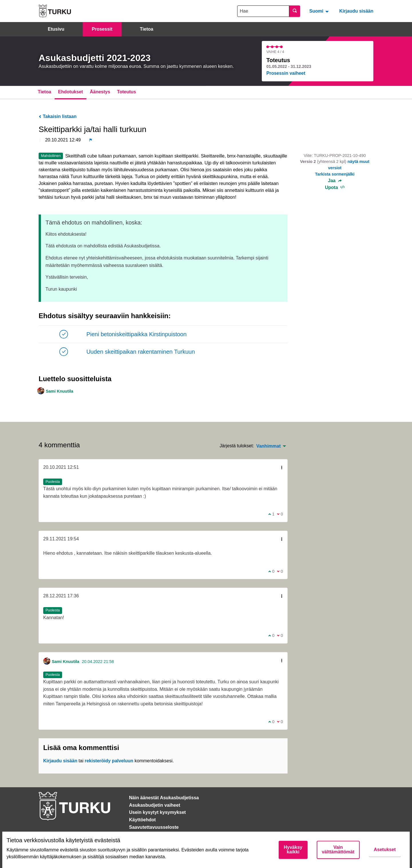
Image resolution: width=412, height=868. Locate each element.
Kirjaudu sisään (356, 11)
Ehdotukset (71, 92)
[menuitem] (320, 11)
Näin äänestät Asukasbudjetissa (164, 798)
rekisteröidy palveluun (109, 761)
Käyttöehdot (142, 820)
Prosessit (102, 29)
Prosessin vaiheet (286, 73)
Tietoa (147, 29)
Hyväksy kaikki (293, 850)
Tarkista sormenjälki (335, 174)
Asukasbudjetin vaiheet (155, 805)
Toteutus (126, 92)
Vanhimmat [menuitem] (269, 446)
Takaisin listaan (58, 116)
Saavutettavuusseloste (154, 827)
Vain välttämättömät (338, 850)
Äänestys (100, 92)
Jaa (335, 181)
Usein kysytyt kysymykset (157, 812)
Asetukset (385, 850)
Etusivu (56, 29)
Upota (335, 187)
